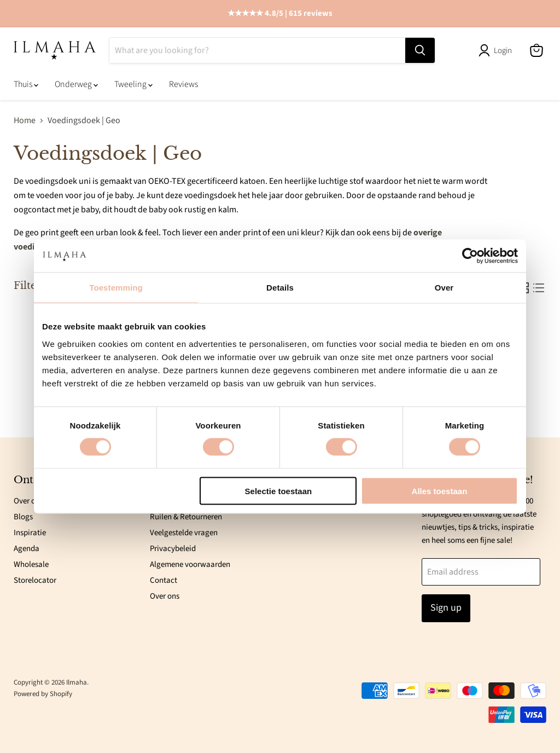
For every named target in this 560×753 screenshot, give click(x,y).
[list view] (539, 288)
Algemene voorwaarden (190, 564)
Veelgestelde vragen (184, 533)
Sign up (446, 608)
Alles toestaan (440, 491)
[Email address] (481, 572)
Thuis (26, 85)
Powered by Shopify (43, 694)
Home (25, 121)
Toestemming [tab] (116, 288)
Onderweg (76, 85)
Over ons (28, 501)
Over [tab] (444, 288)
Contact (164, 580)
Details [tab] (280, 288)
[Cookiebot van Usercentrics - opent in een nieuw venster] (470, 256)
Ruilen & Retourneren (186, 517)
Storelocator (35, 580)
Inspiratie (30, 533)
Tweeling (133, 85)
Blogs (23, 517)
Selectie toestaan (279, 491)
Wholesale (31, 564)
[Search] (257, 51)
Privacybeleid (173, 549)
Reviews (183, 85)
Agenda (27, 549)
